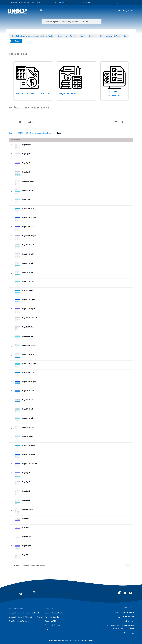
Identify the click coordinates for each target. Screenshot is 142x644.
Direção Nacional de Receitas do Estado (24, 613)
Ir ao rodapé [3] (37, 2)
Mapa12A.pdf (27, 537)
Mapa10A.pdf (27, 555)
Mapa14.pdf (26, 518)
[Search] (69, 122)
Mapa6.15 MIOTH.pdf (30, 190)
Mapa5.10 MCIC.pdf (29, 382)
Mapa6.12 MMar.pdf (29, 218)
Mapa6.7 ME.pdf (28, 263)
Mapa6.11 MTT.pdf (29, 227)
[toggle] (17, 122)
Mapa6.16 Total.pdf (29, 181)
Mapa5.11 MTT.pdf (29, 372)
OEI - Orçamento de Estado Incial (39, 133)
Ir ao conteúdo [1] (15, 2)
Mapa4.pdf (26, 473)
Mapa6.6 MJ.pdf (28, 272)
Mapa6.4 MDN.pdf (28, 290)
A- (84, 3)
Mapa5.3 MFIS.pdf (28, 445)
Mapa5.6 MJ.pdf (28, 418)
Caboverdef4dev (51, 621)
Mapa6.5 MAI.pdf (28, 281)
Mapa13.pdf (26, 527)
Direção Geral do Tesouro (19, 621)
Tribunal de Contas (52, 625)
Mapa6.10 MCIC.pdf (29, 236)
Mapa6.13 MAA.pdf (29, 208)
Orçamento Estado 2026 (71, 93)
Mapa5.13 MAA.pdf (29, 354)
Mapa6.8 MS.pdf (28, 254)
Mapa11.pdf (26, 546)
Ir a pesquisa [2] (26, 2)
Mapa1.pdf (26, 500)
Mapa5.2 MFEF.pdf (29, 455)
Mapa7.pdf (26, 172)
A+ (89, 2)
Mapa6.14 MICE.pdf (29, 199)
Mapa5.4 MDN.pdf (28, 436)
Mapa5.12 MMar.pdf (29, 363)
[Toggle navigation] (30, 11)
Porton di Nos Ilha (52, 617)
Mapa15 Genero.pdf (29, 509)
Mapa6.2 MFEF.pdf (29, 309)
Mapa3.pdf (26, 482)
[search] (116, 122)
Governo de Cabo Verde (54, 613)
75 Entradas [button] (16, 566)
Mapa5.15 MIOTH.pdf (30, 336)
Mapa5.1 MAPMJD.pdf (30, 464)
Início (11, 133)
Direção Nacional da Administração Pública (26, 617)
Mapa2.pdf (26, 491)
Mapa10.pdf (26, 145)
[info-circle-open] (123, 122)
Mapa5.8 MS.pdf (28, 400)
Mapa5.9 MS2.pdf (28, 391)
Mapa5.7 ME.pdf (28, 409)
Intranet (48, 629)
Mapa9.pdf (26, 154)
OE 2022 (20, 133)
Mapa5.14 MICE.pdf (29, 345)
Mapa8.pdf (26, 163)
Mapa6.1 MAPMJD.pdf (30, 318)
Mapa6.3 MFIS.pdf (28, 300)
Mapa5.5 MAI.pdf (28, 427)
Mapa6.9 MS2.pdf (28, 245)
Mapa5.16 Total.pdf (29, 327)
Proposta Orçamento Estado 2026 (33, 93)
